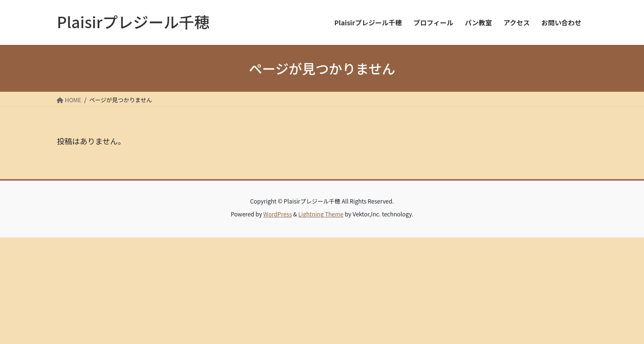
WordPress (278, 214)
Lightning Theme (321, 214)
